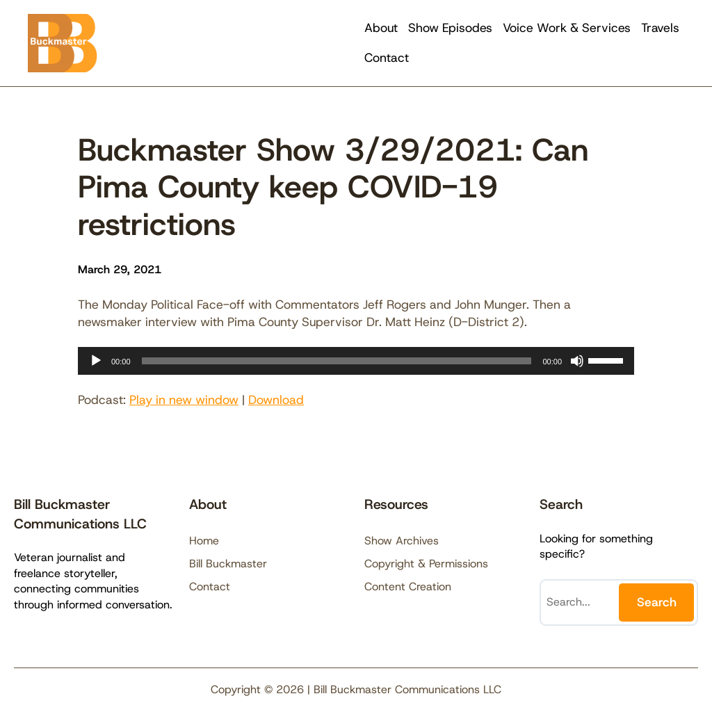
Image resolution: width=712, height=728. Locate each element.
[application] (356, 361)
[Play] (96, 361)
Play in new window (184, 400)
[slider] (337, 361)
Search (657, 602)
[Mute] (577, 361)
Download (276, 400)
